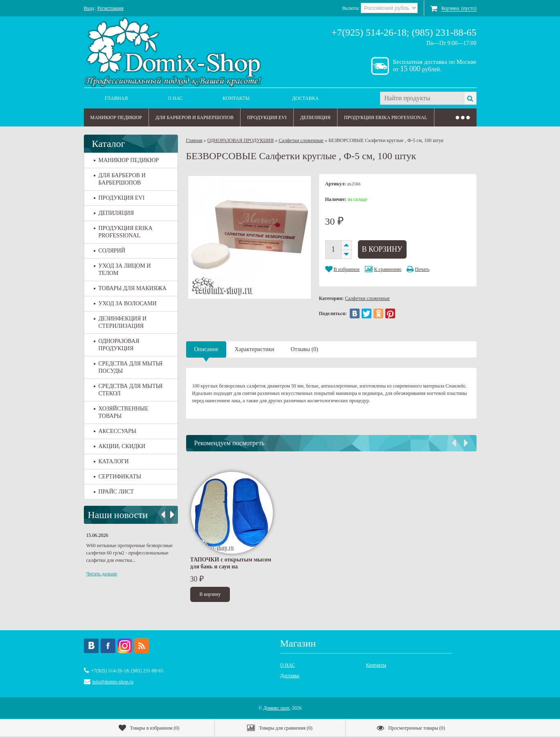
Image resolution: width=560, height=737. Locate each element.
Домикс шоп (277, 708)
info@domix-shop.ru (113, 682)
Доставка (305, 98)
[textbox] (422, 98)
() (149, 728)
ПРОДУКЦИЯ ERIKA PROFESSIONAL (386, 117)
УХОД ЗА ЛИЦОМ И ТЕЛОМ (122, 269)
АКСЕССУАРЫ (115, 431)
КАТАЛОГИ (111, 461)
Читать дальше (102, 574)
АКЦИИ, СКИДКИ (120, 446)
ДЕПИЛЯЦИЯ (315, 117)
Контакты (236, 98)
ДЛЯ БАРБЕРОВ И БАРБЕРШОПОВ (195, 117)
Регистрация (110, 8)
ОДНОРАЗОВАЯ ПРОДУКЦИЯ (117, 345)
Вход (89, 8)
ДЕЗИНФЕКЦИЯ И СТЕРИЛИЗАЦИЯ (120, 322)
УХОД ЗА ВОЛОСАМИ (125, 303)
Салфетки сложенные (301, 140)
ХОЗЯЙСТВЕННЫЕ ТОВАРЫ (121, 412)
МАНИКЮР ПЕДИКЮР (116, 117)
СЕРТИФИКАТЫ (118, 477)
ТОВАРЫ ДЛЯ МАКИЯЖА (130, 288)
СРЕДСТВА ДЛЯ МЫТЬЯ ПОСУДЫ (128, 367)
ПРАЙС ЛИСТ (114, 492)
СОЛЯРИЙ (110, 251)
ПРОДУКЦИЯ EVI (267, 117)
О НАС (175, 98)
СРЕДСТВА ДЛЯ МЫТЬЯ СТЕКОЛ (128, 390)
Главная (116, 98)
